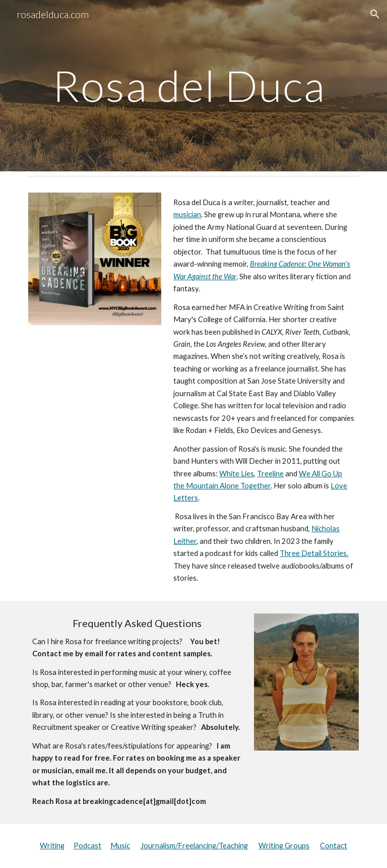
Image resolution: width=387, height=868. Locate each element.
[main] (193, 85)
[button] (375, 14)
